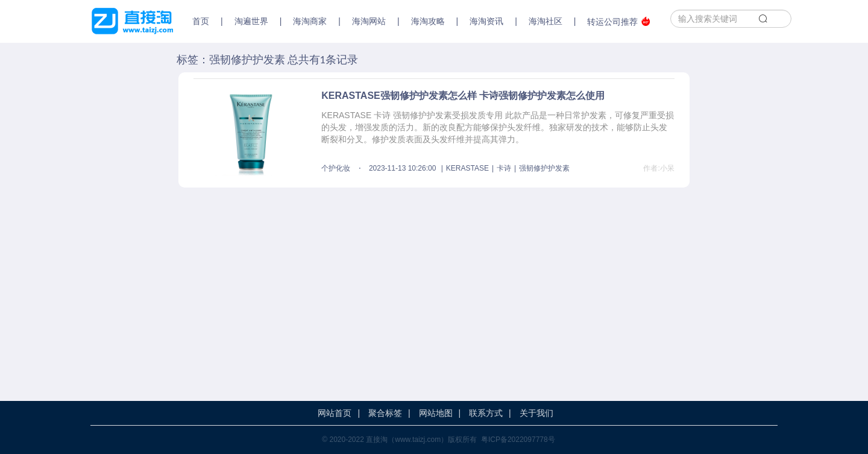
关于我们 (536, 413)
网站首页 (335, 413)
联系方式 (486, 413)
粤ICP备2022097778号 (518, 440)
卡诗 (504, 168)
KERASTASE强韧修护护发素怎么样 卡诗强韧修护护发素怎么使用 (463, 96)
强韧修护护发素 (544, 168)
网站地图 (436, 413)
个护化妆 (336, 168)
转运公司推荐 (619, 21)
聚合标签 (385, 413)
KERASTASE (467, 168)
